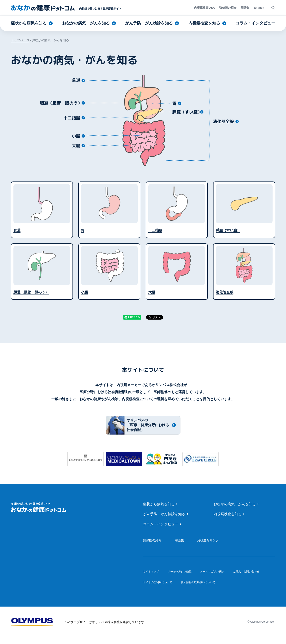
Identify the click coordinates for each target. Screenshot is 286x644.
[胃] (177, 103)
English (259, 8)
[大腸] (78, 145)
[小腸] (78, 136)
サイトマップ (151, 571)
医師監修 (161, 392)
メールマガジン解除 (212, 572)
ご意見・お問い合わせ (246, 572)
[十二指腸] (74, 118)
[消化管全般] (226, 121)
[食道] (78, 80)
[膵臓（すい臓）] (188, 112)
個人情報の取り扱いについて (198, 582)
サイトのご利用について (158, 582)
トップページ (20, 40)
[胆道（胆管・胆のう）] (62, 103)
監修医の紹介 (228, 8)
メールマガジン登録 (180, 572)
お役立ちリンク (208, 540)
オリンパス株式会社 (168, 385)
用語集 (245, 8)
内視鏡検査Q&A (204, 8)
